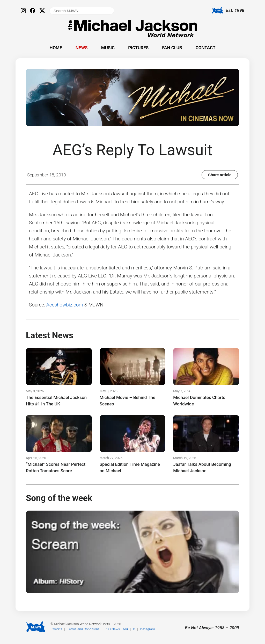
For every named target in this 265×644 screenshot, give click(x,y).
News (82, 48)
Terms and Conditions (83, 629)
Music (108, 48)
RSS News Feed (116, 629)
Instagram (148, 629)
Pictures (138, 48)
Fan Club (172, 48)
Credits (57, 629)
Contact (206, 48)
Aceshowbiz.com (65, 305)
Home (56, 48)
